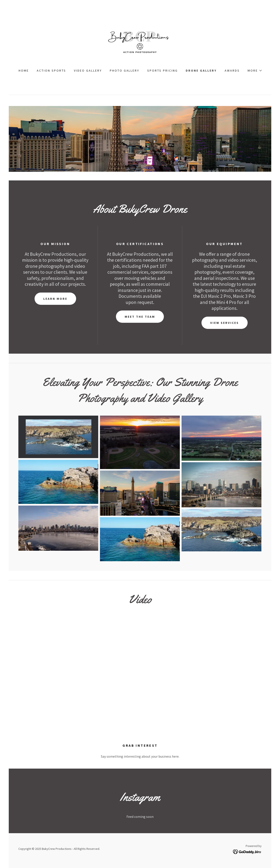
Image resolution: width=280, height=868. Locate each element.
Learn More (55, 299)
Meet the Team (140, 317)
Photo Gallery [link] (125, 71)
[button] (255, 71)
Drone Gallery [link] (201, 71)
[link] (140, 40)
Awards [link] (232, 71)
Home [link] (24, 71)
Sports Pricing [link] (163, 71)
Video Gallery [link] (88, 71)
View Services (225, 323)
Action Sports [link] (51, 71)
